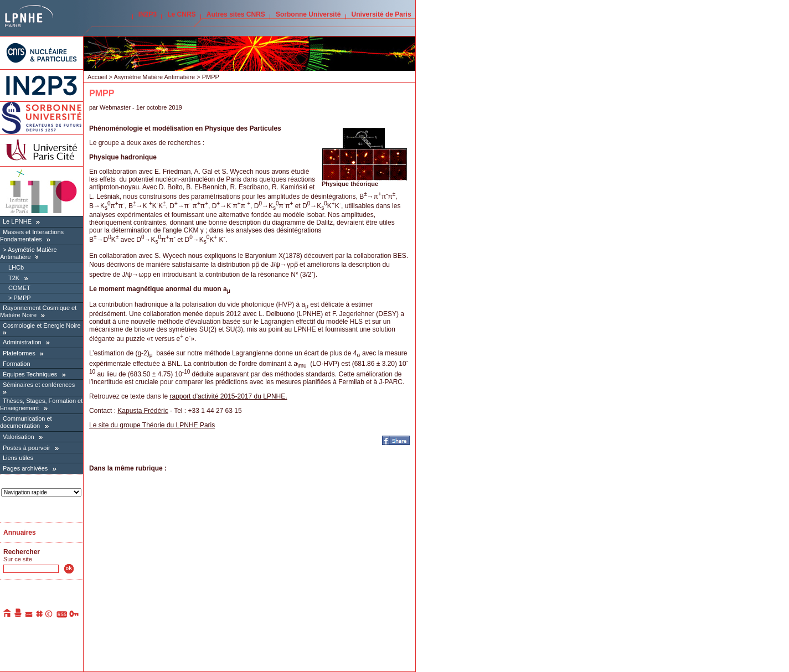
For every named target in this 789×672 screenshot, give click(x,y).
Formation (17, 364)
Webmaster (116, 107)
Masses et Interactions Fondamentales (32, 236)
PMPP (22, 298)
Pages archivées (25, 468)
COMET (19, 288)
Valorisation (19, 437)
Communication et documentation (26, 422)
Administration (22, 342)
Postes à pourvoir (27, 448)
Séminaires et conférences (39, 385)
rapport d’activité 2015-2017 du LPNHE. (228, 396)
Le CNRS (181, 14)
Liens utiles (18, 458)
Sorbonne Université (308, 14)
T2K (14, 278)
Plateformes (19, 353)
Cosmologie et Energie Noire (42, 325)
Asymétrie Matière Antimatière (29, 253)
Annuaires (20, 533)
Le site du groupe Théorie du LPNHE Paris (152, 425)
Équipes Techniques (30, 374)
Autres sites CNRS (236, 14)
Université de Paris (381, 14)
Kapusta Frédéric (143, 411)
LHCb (16, 267)
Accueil (97, 77)
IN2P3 (148, 14)
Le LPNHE (17, 221)
